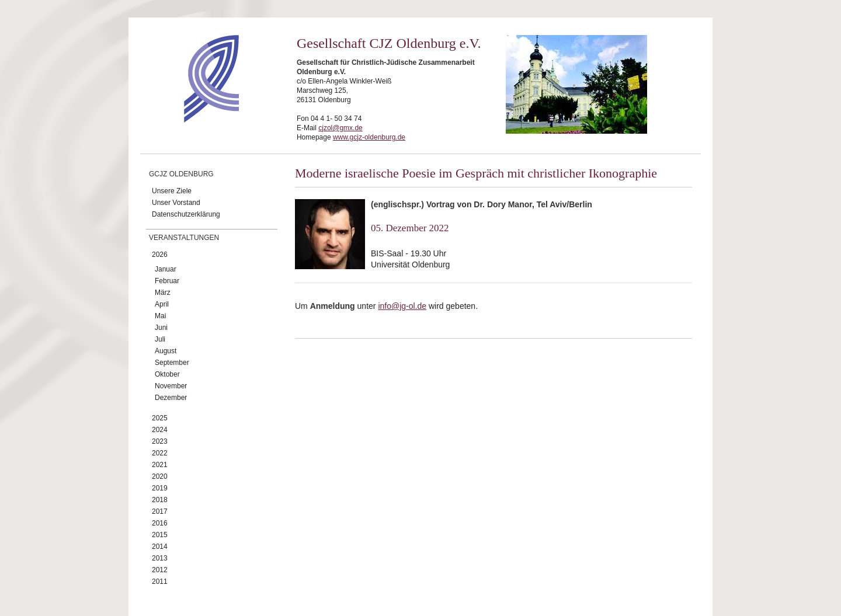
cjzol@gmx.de (340, 128)
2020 (160, 476)
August (166, 351)
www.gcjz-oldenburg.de (369, 137)
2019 (160, 488)
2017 (160, 511)
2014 (160, 547)
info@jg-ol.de (402, 306)
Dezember (171, 398)
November (171, 386)
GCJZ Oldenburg (181, 174)
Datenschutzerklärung (186, 214)
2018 (160, 500)
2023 (160, 441)
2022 (160, 453)
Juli (160, 339)
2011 (160, 582)
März (163, 293)
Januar (166, 269)
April (162, 304)
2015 (160, 535)
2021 (160, 465)
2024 (160, 430)
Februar (167, 281)
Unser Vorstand (176, 203)
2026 (160, 255)
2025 (160, 418)
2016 (160, 523)
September (172, 363)
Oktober (167, 374)
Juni (161, 328)
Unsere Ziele (172, 191)
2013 (160, 558)
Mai (160, 316)
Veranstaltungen (184, 238)
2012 (160, 570)
